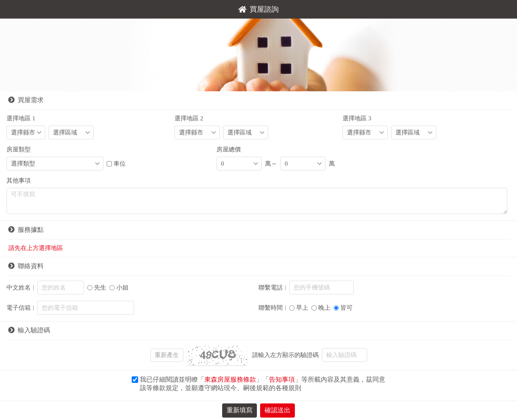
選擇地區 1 (21, 118)
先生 (100, 288)
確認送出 (277, 410)
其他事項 (19, 181)
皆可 (347, 308)
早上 (302, 308)
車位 (120, 164)
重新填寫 (240, 410)
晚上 (324, 308)
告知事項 (282, 379)
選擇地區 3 (357, 118)
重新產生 (167, 355)
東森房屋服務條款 (230, 379)
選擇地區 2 (189, 118)
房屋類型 (19, 149)
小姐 (122, 288)
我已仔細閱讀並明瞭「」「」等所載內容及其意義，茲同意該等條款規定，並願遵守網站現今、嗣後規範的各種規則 (263, 384)
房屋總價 (229, 149)
